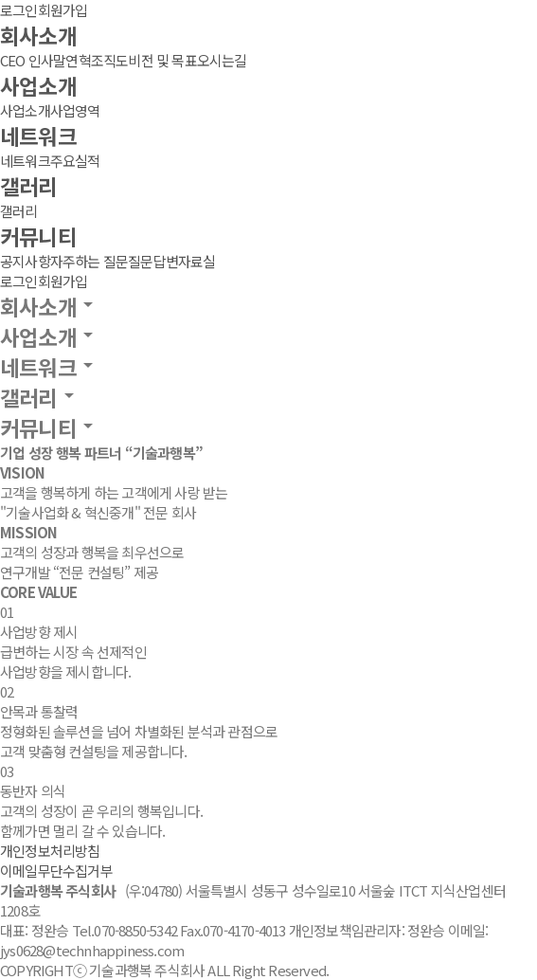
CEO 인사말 (33, 60)
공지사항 (25, 261)
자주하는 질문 (89, 261)
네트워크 (38, 136)
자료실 (197, 261)
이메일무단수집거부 (56, 871)
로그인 (19, 10)
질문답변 (153, 261)
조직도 (110, 60)
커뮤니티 (38, 236)
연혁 (78, 60)
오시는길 (222, 60)
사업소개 (38, 85)
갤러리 (29, 186)
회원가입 (63, 10)
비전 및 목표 (162, 60)
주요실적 (75, 161)
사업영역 (75, 110)
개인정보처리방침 (50, 851)
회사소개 (38, 35)
